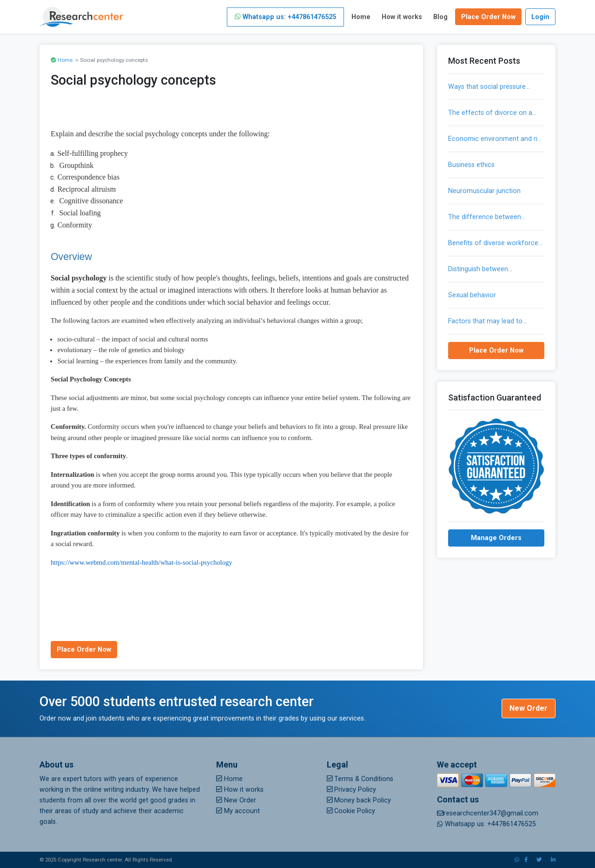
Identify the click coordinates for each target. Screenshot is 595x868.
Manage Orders (496, 538)
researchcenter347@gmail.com (488, 813)
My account (238, 811)
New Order (529, 708)
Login (540, 17)
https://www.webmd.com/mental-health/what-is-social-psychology (142, 562)
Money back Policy (359, 800)
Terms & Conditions (360, 779)
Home (361, 17)
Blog (440, 17)
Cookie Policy (351, 811)
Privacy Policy (352, 790)
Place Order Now (488, 17)
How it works (402, 17)
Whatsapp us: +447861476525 (285, 17)
